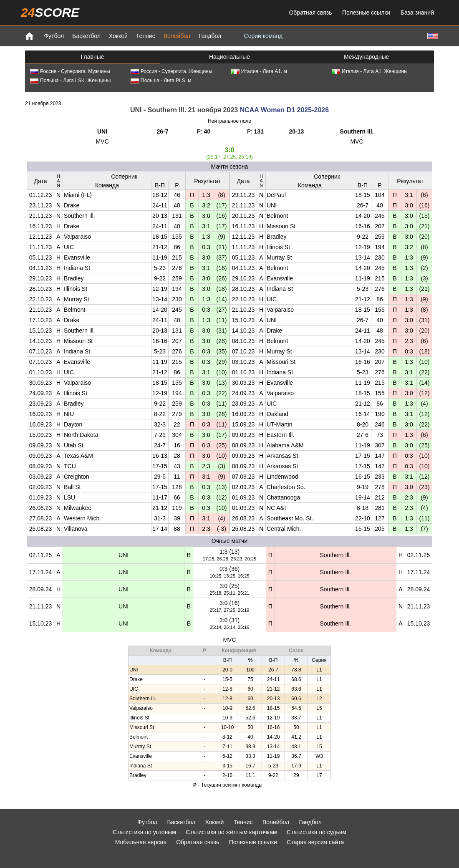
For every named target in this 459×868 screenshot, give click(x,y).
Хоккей (118, 36)
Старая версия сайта (315, 842)
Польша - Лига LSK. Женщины (70, 81)
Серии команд (264, 36)
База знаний (417, 13)
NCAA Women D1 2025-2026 (284, 110)
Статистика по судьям (317, 832)
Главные (93, 57)
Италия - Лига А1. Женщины (370, 71)
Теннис (146, 36)
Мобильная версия (141, 842)
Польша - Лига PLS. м (161, 81)
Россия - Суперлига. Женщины (171, 71)
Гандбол (210, 36)
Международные (367, 57)
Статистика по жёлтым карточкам (231, 832)
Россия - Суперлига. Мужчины (70, 71)
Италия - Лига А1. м (259, 71)
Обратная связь (310, 13)
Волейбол (177, 36)
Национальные (229, 57)
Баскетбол (86, 36)
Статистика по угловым (144, 832)
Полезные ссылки (366, 13)
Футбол (54, 36)
